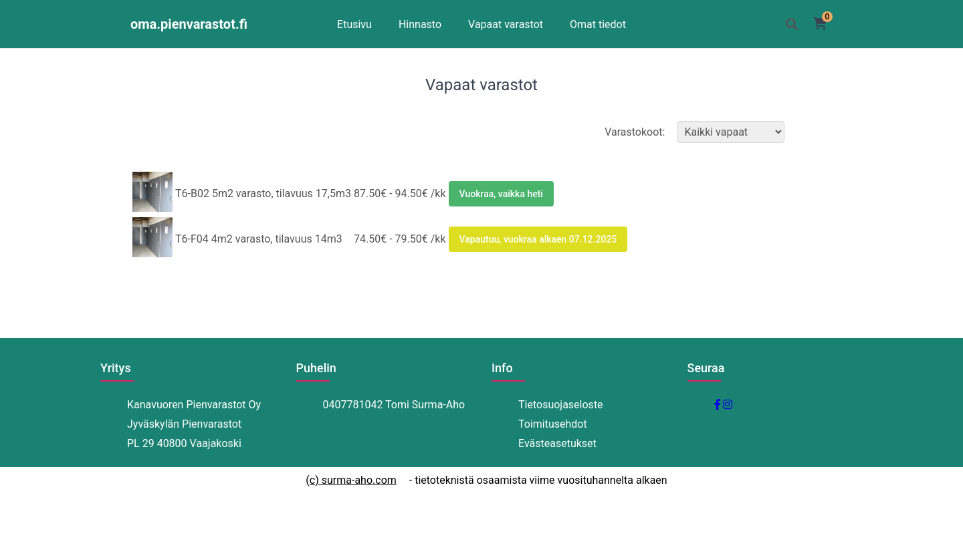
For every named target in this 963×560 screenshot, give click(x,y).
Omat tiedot (598, 24)
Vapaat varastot (506, 24)
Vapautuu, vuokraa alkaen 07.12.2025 (538, 239)
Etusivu (354, 24)
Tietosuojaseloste (561, 405)
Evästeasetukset (557, 443)
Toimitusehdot (553, 424)
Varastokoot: (696, 132)
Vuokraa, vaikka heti (501, 194)
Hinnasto (420, 24)
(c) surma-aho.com (351, 480)
